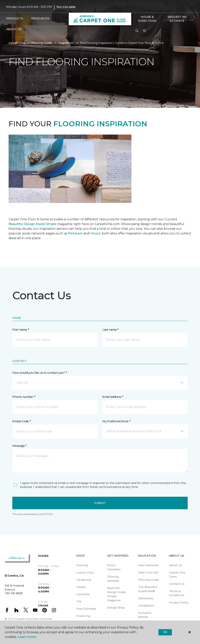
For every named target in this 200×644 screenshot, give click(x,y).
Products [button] (15, 18)
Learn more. (27, 637)
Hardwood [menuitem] (83, 580)
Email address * (113, 397)
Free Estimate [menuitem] (86, 609)
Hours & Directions (147, 19)
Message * (19, 446)
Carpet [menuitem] (81, 587)
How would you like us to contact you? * (39, 373)
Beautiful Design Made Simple (33, 224)
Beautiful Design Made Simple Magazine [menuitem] (116, 594)
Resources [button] (40, 18)
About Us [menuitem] (175, 565)
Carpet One (17, 43)
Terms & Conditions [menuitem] (177, 593)
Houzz (95, 233)
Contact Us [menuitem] (177, 584)
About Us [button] (14, 29)
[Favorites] (144, 31)
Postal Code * (21, 421)
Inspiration (66, 43)
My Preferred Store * (116, 421)
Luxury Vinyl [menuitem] (85, 573)
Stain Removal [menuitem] (148, 565)
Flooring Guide (42, 43)
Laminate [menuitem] (83, 594)
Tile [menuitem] (79, 601)
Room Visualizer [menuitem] (114, 567)
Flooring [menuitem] (82, 565)
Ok (165, 632)
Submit (100, 503)
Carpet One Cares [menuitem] (177, 575)
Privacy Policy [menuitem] (179, 602)
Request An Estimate (177, 19)
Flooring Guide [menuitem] (148, 580)
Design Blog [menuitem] (116, 608)
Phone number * (24, 397)
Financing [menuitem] (83, 616)
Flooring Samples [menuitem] (113, 579)
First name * (21, 330)
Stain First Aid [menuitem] (148, 573)
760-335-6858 (66, 7)
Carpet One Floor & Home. (34, 619)
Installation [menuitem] (146, 606)
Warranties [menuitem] (146, 598)
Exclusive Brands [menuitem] (145, 615)
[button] (137, 31)
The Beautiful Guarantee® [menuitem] (148, 589)
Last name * (110, 330)
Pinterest (75, 233)
